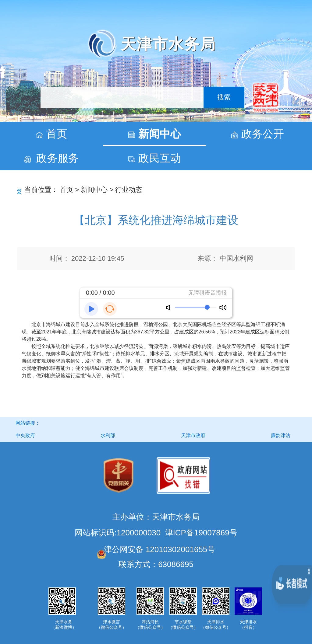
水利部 (108, 435)
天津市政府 (193, 435)
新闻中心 (160, 134)
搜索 (224, 97)
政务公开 (263, 134)
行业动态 (129, 190)
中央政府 (25, 435)
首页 (57, 134)
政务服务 (58, 158)
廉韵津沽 (281, 435)
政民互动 (160, 158)
